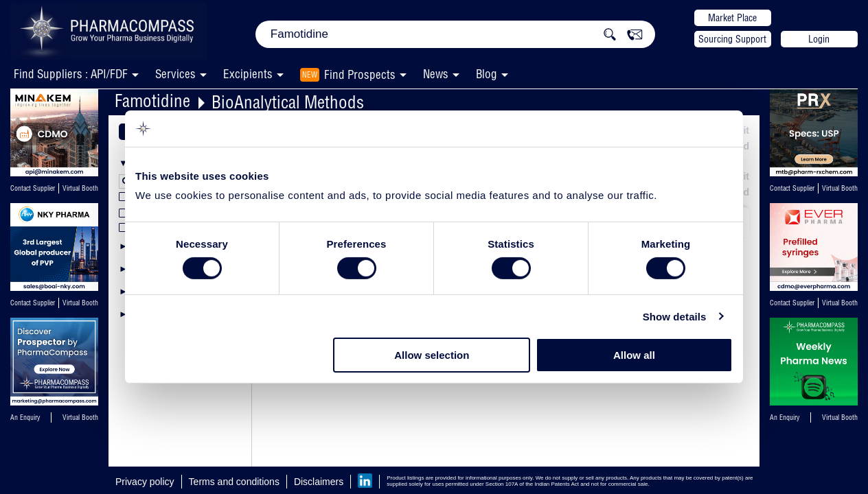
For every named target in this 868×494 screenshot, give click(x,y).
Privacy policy (145, 482)
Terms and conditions (234, 482)
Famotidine (152, 101)
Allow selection (432, 355)
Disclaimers (319, 482)
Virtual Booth (80, 188)
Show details (675, 317)
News (436, 74)
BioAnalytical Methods (288, 102)
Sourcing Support (732, 39)
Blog (487, 74)
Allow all (634, 355)
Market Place (732, 18)
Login (819, 39)
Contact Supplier (33, 188)
